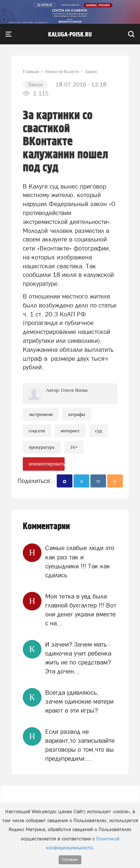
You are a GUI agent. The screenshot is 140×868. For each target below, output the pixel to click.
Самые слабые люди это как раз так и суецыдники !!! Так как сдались (80, 561)
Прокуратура (42, 447)
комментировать (47, 464)
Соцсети (37, 431)
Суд (99, 431)
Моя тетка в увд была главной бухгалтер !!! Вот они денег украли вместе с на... (81, 610)
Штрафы (77, 414)
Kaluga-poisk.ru (70, 35)
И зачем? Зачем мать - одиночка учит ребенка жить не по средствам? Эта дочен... (78, 658)
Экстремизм (41, 414)
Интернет (70, 431)
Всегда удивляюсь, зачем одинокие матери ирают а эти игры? (79, 702)
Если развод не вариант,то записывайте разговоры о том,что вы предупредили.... (80, 745)
